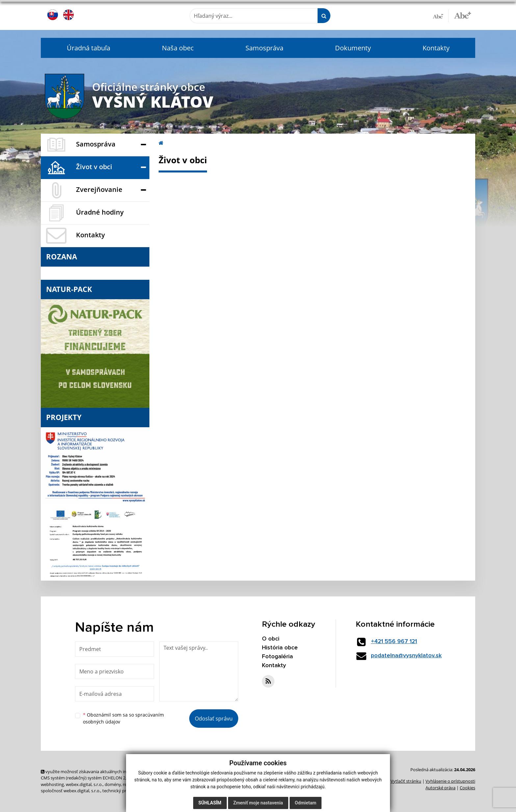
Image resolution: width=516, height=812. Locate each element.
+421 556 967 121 (395, 642)
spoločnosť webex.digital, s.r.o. (71, 791)
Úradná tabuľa (89, 48)
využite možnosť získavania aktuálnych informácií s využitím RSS (106, 772)
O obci (271, 639)
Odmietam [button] (306, 803)
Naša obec (178, 48)
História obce (280, 648)
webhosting (52, 784)
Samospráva (264, 48)
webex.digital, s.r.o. (84, 784)
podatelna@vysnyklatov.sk (407, 656)
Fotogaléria (278, 657)
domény (113, 784)
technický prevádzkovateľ (127, 791)
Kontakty (436, 48)
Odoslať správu (214, 719)
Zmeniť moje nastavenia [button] (258, 803)
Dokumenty (353, 48)
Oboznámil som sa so (123, 718)
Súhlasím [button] (210, 803)
